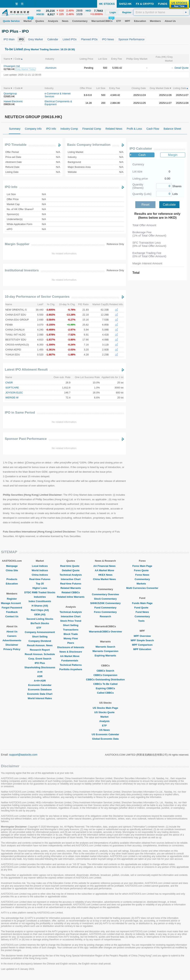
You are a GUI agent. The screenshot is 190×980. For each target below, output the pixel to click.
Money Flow (71, 638)
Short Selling (40, 637)
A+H (40, 672)
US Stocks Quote (105, 712)
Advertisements (12, 640)
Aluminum (51, 68)
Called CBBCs (105, 693)
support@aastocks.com (23, 755)
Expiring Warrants (105, 656)
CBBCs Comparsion (105, 675)
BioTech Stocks (40, 623)
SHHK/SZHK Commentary (105, 603)
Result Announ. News (40, 645)
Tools (142, 621)
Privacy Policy (12, 649)
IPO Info (11, 187)
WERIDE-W (12, 398)
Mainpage (12, 566)
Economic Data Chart (40, 694)
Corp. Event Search (40, 659)
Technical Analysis (71, 575)
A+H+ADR (40, 681)
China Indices (40, 575)
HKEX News (105, 575)
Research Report (40, 650)
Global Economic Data (105, 739)
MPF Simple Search (142, 640)
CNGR (9, 383)
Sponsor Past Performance (26, 439)
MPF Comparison (142, 645)
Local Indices (40, 566)
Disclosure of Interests (71, 647)
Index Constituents (40, 601)
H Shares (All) (40, 606)
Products (12, 579)
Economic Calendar (40, 685)
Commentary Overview (105, 594)
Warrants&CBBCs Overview (105, 632)
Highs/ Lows (40, 588)
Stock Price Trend (71, 621)
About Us (12, 632)
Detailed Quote (71, 570)
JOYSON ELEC (14, 393)
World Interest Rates (40, 698)
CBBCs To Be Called (105, 684)
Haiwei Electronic (13, 101)
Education (12, 584)
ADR (40, 676)
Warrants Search (105, 647)
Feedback (12, 612)
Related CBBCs (71, 592)
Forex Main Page (142, 566)
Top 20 (40, 584)
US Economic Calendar (105, 734)
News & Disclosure (71, 652)
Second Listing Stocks (40, 619)
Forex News (142, 575)
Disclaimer (12, 645)
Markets (142, 584)
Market (105, 717)
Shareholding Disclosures (40, 667)
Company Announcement (40, 632)
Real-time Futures (40, 579)
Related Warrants (71, 588)
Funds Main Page (142, 603)
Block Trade (71, 634)
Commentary (142, 579)
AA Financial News (105, 566)
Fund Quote (142, 608)
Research (105, 616)
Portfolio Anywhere (71, 669)
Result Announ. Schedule (40, 654)
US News (105, 730)
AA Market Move (71, 656)
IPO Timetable (16, 145)
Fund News (142, 612)
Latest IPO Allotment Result (26, 370)
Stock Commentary (105, 599)
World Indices (40, 570)
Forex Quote (142, 570)
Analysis (105, 721)
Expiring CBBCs (105, 688)
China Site (12, 570)
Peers (71, 643)
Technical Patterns (71, 665)
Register (12, 599)
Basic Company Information (89, 145)
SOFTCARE (12, 388)
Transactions (71, 630)
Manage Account (12, 603)
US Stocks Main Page (105, 708)
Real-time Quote (71, 566)
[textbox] (161, 12)
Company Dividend (40, 641)
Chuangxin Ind (12, 66)
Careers (12, 636)
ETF (40, 628)
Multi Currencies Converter (142, 588)
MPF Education (142, 649)
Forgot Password (12, 608)
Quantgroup (10, 94)
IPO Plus (40, 663)
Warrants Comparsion (105, 651)
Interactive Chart (71, 579)
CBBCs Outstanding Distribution (105, 680)
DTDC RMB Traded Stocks (40, 592)
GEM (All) (40, 614)
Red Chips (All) (40, 610)
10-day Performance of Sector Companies (37, 297)
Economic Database (40, 689)
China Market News (105, 579)
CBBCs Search (105, 671)
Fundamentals (71, 661)
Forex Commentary (105, 612)
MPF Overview (142, 636)
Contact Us (12, 616)
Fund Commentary (105, 608)
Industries (40, 597)
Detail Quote (182, 68)
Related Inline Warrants (71, 597)
